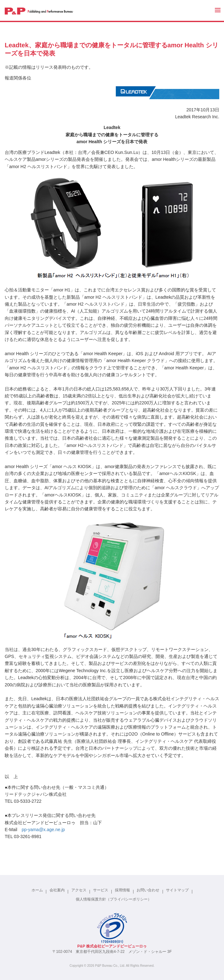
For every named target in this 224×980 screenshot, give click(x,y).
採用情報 (122, 890)
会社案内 (57, 890)
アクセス (79, 890)
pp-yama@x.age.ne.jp (43, 830)
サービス (101, 890)
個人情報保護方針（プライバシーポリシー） (114, 899)
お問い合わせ (148, 890)
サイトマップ (177, 890)
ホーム (37, 890)
